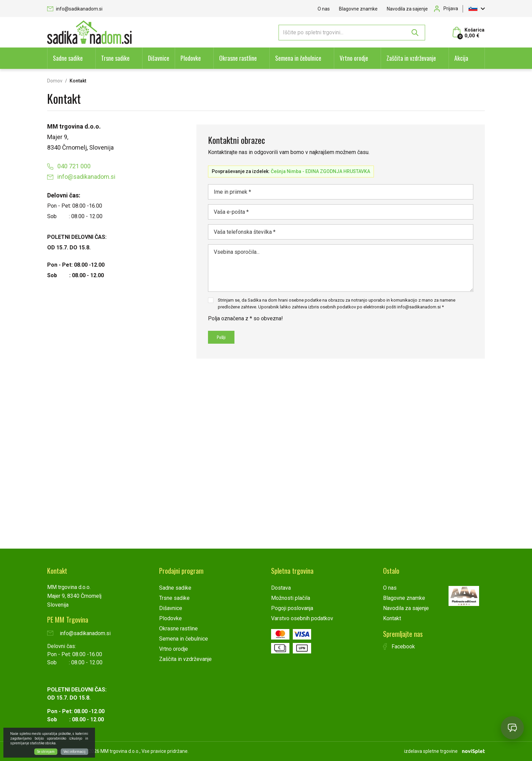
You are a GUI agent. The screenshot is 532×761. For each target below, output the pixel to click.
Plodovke (191, 58)
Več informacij (74, 752)
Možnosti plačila (291, 598)
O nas (324, 9)
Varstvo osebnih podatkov (302, 618)
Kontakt (392, 618)
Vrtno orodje (354, 58)
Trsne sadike (115, 58)
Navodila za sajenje (407, 9)
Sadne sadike (68, 58)
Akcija (461, 58)
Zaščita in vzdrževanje (411, 58)
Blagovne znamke (358, 9)
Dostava (281, 588)
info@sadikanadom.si (75, 9)
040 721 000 (69, 166)
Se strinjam (46, 752)
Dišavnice (159, 58)
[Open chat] (512, 728)
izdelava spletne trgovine (431, 751)
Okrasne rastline (238, 58)
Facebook (399, 646)
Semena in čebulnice (298, 58)
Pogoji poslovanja (292, 608)
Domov (55, 81)
